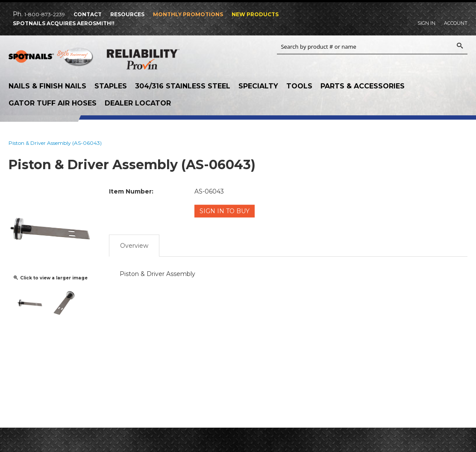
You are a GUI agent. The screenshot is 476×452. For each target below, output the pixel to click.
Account (456, 23)
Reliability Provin (143, 61)
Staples (111, 86)
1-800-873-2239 (45, 14)
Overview (134, 246)
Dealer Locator (138, 103)
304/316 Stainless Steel (183, 86)
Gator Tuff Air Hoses (53, 103)
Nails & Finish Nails (47, 86)
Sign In (426, 23)
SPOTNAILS (51, 60)
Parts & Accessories (363, 86)
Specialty (258, 86)
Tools (299, 86)
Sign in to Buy (225, 211)
